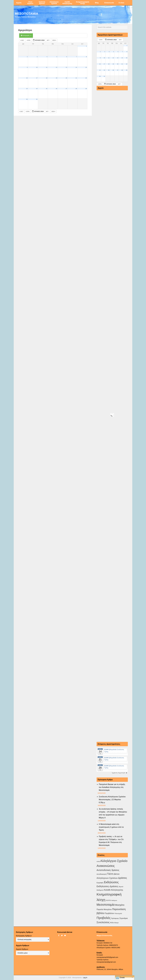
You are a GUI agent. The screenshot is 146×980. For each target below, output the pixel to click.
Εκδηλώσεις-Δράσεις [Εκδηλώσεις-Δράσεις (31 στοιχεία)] (107, 886)
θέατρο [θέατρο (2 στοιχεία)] (116, 923)
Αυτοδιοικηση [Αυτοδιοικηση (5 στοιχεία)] (101, 874)
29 (86, 89)
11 (47, 67)
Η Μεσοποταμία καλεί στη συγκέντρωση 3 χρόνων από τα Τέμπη (111, 827)
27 (66, 89)
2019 (54, 40)
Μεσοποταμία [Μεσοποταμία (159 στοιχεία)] (106, 905)
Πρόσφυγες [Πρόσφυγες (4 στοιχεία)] (115, 918)
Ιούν (29, 40)
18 (47, 78)
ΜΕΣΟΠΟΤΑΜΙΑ (26, 13)
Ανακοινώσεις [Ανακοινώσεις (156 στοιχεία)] (106, 866)
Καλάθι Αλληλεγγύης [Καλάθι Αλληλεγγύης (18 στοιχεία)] (114, 890)
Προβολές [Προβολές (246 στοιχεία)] (104, 918)
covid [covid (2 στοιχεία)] (98, 861)
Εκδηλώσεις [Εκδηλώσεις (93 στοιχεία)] (111, 882)
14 (76, 67)
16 (27, 78)
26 (57, 89)
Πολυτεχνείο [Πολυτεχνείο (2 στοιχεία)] (118, 914)
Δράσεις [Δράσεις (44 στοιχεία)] (123, 878)
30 (27, 99)
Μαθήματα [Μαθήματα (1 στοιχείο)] (114, 900)
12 (57, 67)
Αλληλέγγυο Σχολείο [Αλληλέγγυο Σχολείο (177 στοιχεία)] (114, 861)
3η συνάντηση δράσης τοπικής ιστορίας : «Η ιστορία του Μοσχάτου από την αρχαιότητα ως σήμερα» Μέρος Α (113, 813)
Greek (120, 978)
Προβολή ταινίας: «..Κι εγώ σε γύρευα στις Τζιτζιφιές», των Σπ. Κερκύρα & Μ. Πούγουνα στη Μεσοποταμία (111, 841)
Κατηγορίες (26, 35)
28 (76, 89)
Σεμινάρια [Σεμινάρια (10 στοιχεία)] (124, 918)
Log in (85, 978)
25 (47, 89)
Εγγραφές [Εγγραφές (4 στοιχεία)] (100, 883)
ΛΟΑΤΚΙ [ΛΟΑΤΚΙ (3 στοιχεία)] (108, 900)
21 (76, 78)
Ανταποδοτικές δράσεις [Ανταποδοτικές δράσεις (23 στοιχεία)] (108, 870)
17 (37, 78)
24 (37, 89)
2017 (22, 40)
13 (66, 67)
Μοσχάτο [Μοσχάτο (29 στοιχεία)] (120, 905)
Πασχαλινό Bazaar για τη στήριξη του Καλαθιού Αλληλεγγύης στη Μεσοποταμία (112, 787)
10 (37, 67)
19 (57, 78)
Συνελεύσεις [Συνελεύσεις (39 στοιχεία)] (103, 922)
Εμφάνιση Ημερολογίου (119, 773)
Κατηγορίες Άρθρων (24, 936)
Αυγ (49, 40)
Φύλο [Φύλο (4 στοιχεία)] (112, 923)
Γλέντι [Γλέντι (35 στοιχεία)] (110, 874)
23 (27, 89)
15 (86, 67)
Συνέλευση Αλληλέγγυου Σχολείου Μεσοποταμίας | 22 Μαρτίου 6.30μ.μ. (112, 800)
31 (37, 99)
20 (66, 78)
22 (86, 78)
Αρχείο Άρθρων (22, 949)
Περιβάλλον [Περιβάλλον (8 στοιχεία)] (109, 913)
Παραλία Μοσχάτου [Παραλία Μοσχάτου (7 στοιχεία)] (104, 909)
